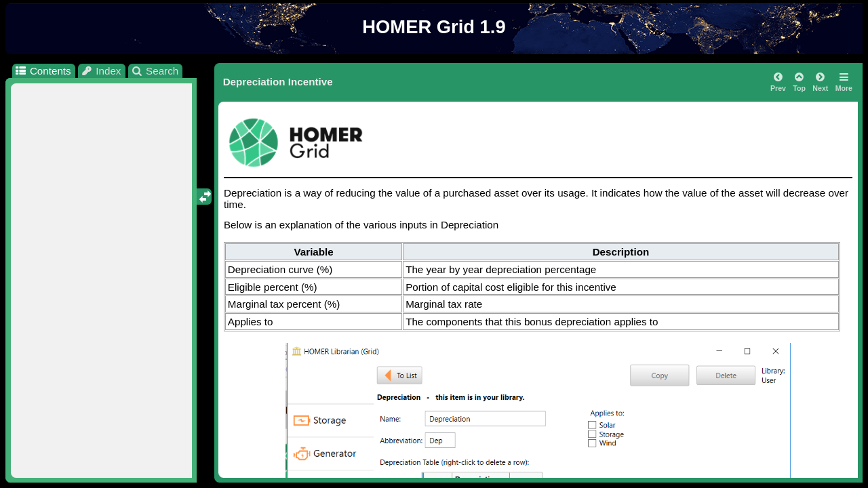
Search (155, 71)
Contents (42, 71)
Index (101, 71)
